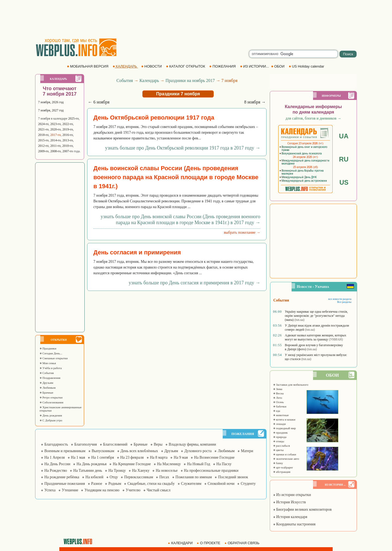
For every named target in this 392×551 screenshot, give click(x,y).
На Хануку (141, 471)
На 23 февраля (132, 457)
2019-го (68, 129)
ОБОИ (278, 66)
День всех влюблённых (139, 451)
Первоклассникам (139, 477)
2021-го (43, 129)
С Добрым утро (51, 420)
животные (281, 415)
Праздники (48, 348)
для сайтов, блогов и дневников (313, 118)
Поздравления (50, 378)
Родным (115, 484)
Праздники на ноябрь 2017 (190, 80)
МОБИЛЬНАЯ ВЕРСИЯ (88, 66)
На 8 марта (159, 457)
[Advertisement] (196, 19)
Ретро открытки (51, 397)
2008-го (56, 151)
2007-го (68, 151)
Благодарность (56, 444)
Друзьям (46, 383)
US (344, 182)
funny (278, 463)
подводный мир (284, 428)
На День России (57, 464)
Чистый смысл (159, 490)
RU (344, 159)
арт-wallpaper (283, 467)
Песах (164, 477)
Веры (158, 444)
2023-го (56, 124)
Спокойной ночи (221, 484)
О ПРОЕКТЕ (209, 543)
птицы (279, 441)
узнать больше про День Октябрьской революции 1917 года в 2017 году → (183, 148)
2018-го (43, 135)
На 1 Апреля (55, 457)
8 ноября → (255, 102)
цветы (278, 450)
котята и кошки (284, 419)
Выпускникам (103, 451)
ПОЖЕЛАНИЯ (223, 66)
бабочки (280, 406)
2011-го (56, 146)
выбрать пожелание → (242, 232)
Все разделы (344, 302)
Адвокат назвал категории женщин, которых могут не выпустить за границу (316, 337)
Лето (278, 398)
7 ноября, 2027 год (51, 110)
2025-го (74, 118)
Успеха (50, 490)
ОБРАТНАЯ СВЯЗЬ (243, 543)
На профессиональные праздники (211, 471)
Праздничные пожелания (65, 484)
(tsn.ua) (299, 320)
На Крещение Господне (132, 464)
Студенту (248, 484)
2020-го (56, 129)
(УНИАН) (336, 339)
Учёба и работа (51, 368)
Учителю (133, 490)
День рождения (51, 415)
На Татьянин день (88, 471)
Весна (278, 393)
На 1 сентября (102, 457)
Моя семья (48, 363)
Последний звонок (233, 477)
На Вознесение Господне (214, 457)
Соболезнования (51, 402)
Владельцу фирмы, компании (192, 444)
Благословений (115, 444)
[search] (293, 54)
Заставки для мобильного (291, 385)
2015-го (43, 140)
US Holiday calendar (307, 66)
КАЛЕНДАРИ (181, 543)
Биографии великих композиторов (302, 509)
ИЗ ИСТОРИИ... (255, 66)
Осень (278, 402)
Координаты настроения (294, 524)
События (47, 373)
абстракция (282, 472)
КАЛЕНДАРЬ (125, 66)
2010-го (68, 146)
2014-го (56, 140)
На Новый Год (199, 464)
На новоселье (167, 471)
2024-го (43, 124)
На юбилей (94, 477)
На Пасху (224, 464)
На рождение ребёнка (62, 477)
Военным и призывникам (65, 451)
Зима (278, 389)
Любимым (48, 388)
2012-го (43, 146)
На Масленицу (169, 464)
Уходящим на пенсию (102, 490)
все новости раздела (340, 299)
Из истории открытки (292, 495)
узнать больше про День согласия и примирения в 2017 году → (195, 283)
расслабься (281, 446)
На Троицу (117, 471)
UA (344, 136)
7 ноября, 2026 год (51, 102)
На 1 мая (78, 457)
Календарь (149, 80)
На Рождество (56, 471)
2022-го (68, 124)
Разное (97, 484)
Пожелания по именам (194, 477)
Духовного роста (198, 451)
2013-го (68, 140)
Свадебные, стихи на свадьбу (151, 484)
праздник (280, 433)
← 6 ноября (99, 102)
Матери (247, 451)
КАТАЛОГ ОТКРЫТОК (186, 66)
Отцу (114, 477)
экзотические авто (286, 459)
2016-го (68, 135)
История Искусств (289, 502)
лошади (279, 424)
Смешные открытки (54, 358)
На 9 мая (181, 457)
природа (280, 437)
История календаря (290, 517)
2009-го (43, 151)
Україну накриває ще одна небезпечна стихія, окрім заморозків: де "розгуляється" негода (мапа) (316, 316)
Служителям (191, 484)
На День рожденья (91, 464)
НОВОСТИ (152, 66)
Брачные (46, 392)
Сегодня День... (51, 353)
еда (277, 411)
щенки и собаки (285, 454)
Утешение (70, 490)
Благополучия (86, 444)
